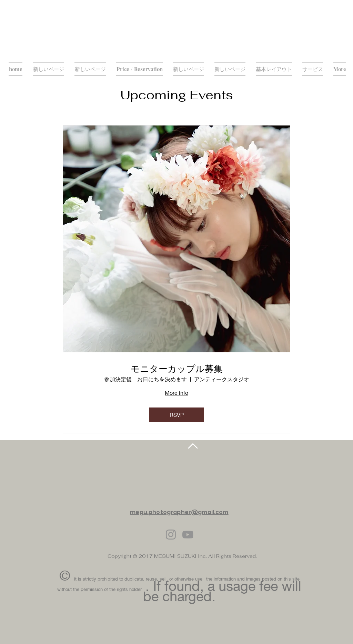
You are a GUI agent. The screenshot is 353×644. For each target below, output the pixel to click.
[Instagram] (171, 535)
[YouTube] (188, 535)
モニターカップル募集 (177, 369)
